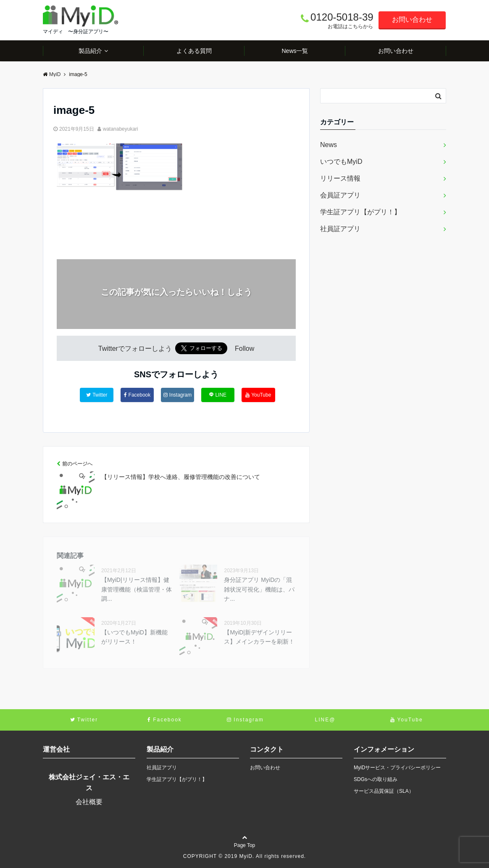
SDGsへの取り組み (376, 779)
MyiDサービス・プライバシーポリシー (397, 768)
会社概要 (89, 802)
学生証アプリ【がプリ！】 (360, 212)
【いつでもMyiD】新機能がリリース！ (134, 637)
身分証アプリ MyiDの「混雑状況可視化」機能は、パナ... (259, 589)
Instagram (177, 395)
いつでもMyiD (341, 162)
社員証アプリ (340, 229)
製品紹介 (90, 51)
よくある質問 (194, 51)
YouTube (258, 395)
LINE (218, 395)
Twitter (97, 395)
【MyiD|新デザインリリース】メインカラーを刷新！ (259, 637)
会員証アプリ (340, 195)
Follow (244, 349)
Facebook (137, 395)
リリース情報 (340, 178)
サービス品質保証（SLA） (384, 791)
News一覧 (295, 51)
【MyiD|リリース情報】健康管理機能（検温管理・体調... (137, 589)
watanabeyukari (121, 129)
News (329, 145)
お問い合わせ (412, 20)
